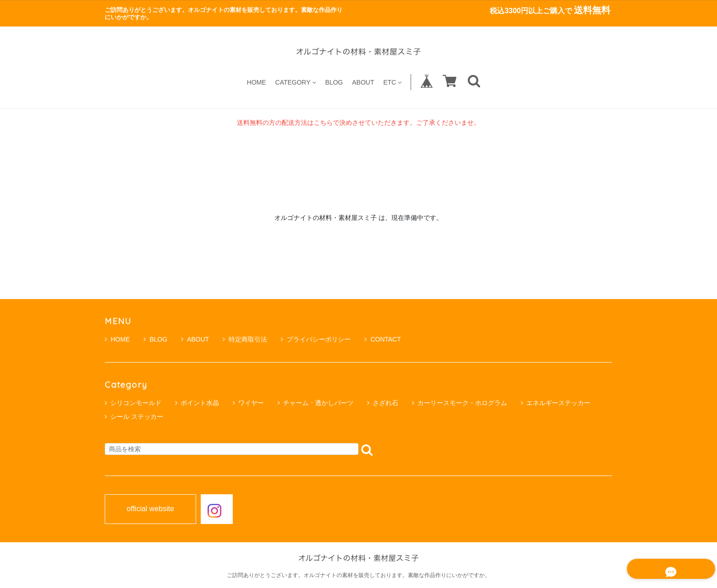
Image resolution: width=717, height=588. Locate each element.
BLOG (334, 82)
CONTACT (383, 339)
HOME (257, 82)
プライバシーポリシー (316, 339)
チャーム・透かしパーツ (318, 403)
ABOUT (363, 82)
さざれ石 (385, 403)
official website (150, 509)
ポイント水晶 (200, 403)
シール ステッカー (137, 417)
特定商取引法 (245, 339)
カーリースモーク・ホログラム (462, 403)
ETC (392, 82)
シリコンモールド (136, 403)
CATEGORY (296, 82)
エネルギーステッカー (558, 403)
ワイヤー (251, 403)
